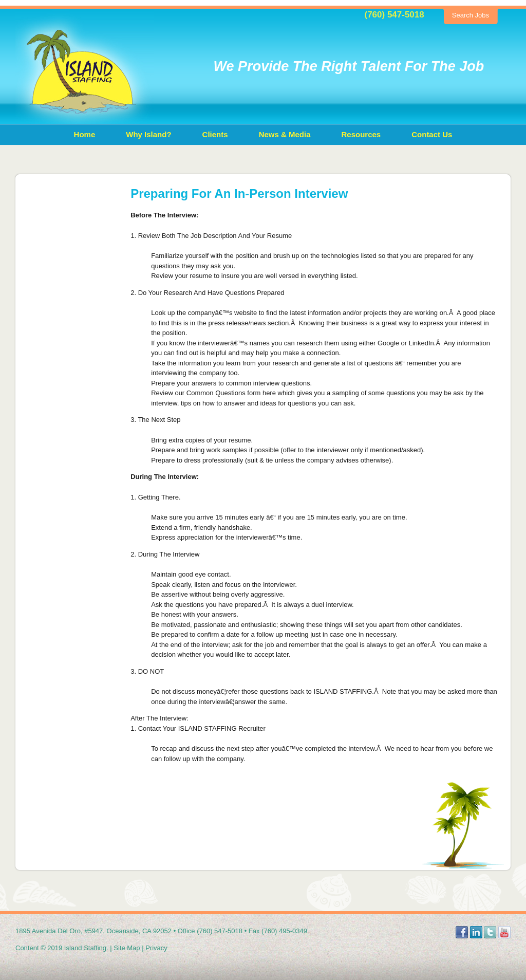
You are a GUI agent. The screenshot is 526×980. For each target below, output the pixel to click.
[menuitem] (85, 135)
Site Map (127, 948)
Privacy (156, 948)
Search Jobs (471, 15)
